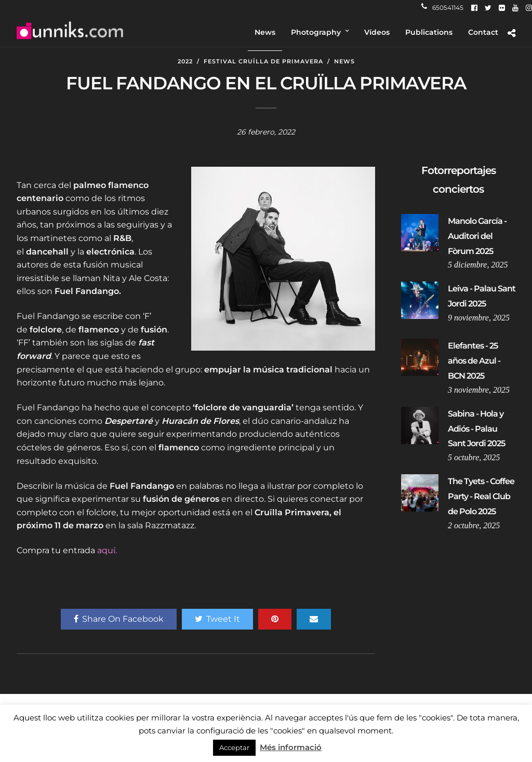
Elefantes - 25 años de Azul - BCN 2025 (474, 361)
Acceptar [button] (234, 747)
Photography (316, 32)
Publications (429, 32)
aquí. (107, 550)
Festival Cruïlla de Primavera (263, 61)
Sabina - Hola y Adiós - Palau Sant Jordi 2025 (476, 429)
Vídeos (377, 32)
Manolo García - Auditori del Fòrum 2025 (477, 236)
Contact (483, 32)
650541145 (442, 8)
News (265, 32)
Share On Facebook (119, 619)
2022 (185, 61)
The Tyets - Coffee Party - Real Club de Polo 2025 (481, 496)
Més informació (291, 747)
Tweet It (217, 619)
